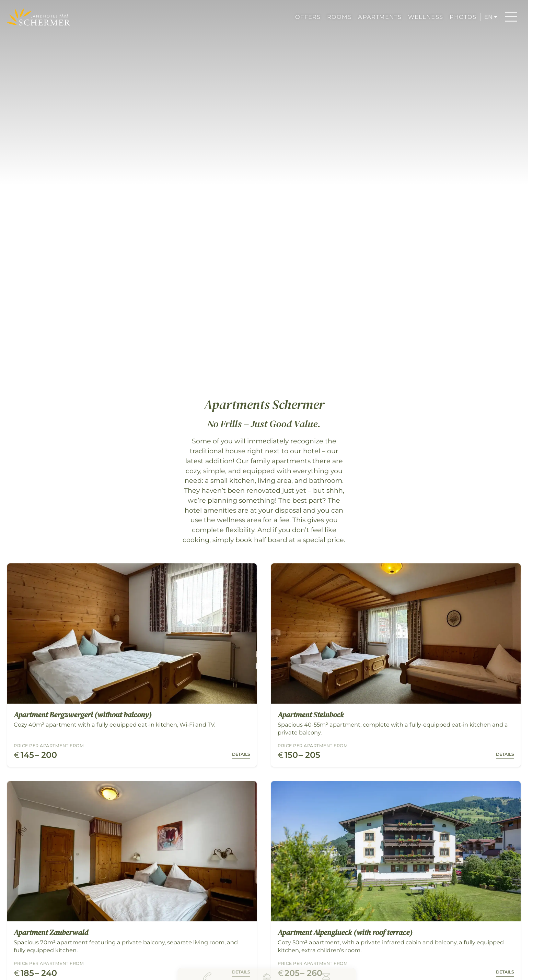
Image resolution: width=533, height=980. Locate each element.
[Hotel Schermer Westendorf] (38, 17)
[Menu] (511, 17)
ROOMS (339, 17)
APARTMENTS (380, 17)
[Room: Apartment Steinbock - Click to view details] (396, 665)
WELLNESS (426, 17)
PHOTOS (463, 17)
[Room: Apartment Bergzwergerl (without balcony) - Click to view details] (132, 665)
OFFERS (308, 17)
